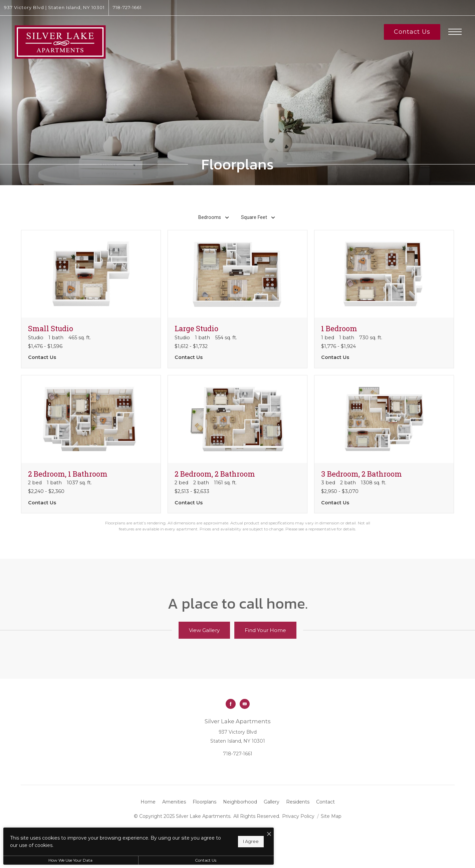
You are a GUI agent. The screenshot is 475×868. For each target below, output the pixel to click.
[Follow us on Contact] (245, 704)
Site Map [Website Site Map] (331, 816)
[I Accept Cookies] (232, 834)
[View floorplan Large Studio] (237, 299)
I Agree (214, 841)
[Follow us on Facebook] (231, 704)
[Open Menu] (455, 32)
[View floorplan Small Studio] (91, 299)
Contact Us (178, 860)
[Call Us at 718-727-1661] (127, 8)
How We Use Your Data (61, 860)
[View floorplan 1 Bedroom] (384, 299)
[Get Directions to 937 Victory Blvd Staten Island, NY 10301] (54, 8)
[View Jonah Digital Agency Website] (258, 839)
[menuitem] (148, 802)
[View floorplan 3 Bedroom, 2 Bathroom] (384, 444)
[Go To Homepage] (60, 42)
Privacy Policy (298, 816)
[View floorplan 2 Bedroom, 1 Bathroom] (91, 444)
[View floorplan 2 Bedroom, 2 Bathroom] (237, 444)
